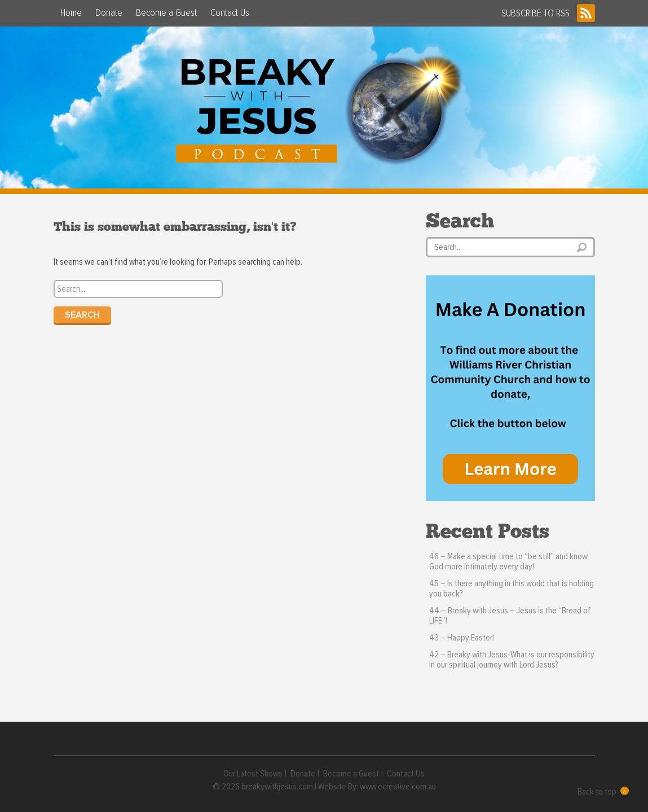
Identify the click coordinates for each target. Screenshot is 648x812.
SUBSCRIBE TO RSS (548, 13)
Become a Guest (166, 13)
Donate (109, 13)
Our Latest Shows (253, 774)
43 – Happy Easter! (462, 638)
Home (71, 13)
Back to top (603, 791)
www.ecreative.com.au (398, 787)
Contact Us (230, 13)
